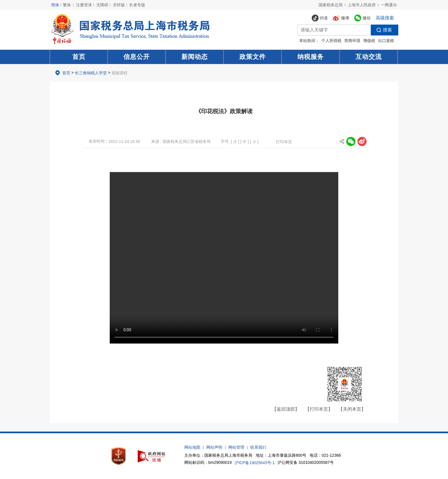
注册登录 (84, 5)
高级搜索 (385, 18)
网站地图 (192, 447)
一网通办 (389, 5)
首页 (79, 57)
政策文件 (253, 57)
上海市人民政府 (362, 5)
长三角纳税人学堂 (91, 73)
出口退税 (386, 41)
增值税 (369, 41)
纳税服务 (311, 57)
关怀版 (119, 5)
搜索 (381, 30)
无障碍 (102, 5)
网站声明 (214, 447)
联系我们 (258, 447)
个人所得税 (331, 41)
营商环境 (352, 41)
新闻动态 (195, 57)
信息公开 (137, 57)
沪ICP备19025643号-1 (255, 463)
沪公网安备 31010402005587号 (306, 462)
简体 (55, 5)
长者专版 (137, 5)
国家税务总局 (331, 5)
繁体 (67, 5)
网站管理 (236, 447)
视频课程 (119, 73)
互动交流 (369, 57)
